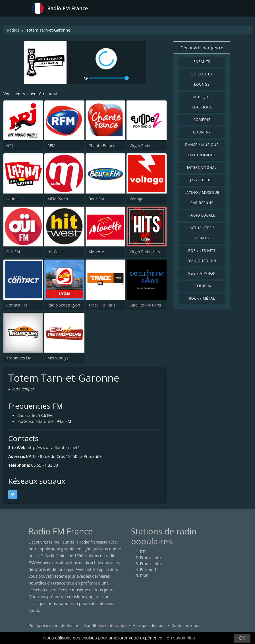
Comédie (202, 120)
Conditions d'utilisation (105, 625)
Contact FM (17, 305)
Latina (12, 199)
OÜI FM (13, 252)
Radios (13, 30)
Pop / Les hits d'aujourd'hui (202, 256)
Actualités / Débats (202, 233)
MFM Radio (58, 199)
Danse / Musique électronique (202, 150)
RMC (144, 576)
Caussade (26, 416)
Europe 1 (149, 570)
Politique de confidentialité (53, 625)
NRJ (10, 146)
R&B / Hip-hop (202, 273)
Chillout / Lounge (202, 79)
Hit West (55, 252)
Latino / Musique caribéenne (202, 198)
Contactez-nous (186, 625)
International (202, 167)
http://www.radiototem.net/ (53, 447)
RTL (144, 552)
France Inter (151, 564)
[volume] (109, 78)
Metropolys (58, 358)
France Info (151, 558)
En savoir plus (181, 638)
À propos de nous (149, 625)
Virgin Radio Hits (145, 252)
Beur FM (96, 199)
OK (242, 638)
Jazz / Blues (202, 180)
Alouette (96, 252)
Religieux (202, 286)
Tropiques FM (19, 358)
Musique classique (202, 102)
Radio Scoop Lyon (64, 305)
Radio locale (202, 215)
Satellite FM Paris (145, 305)
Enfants (202, 62)
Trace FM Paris (102, 305)
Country (202, 132)
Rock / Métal (202, 298)
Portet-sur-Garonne (36, 422)
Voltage (136, 199)
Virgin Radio (140, 146)
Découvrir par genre (202, 48)
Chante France (102, 146)
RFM (51, 146)
